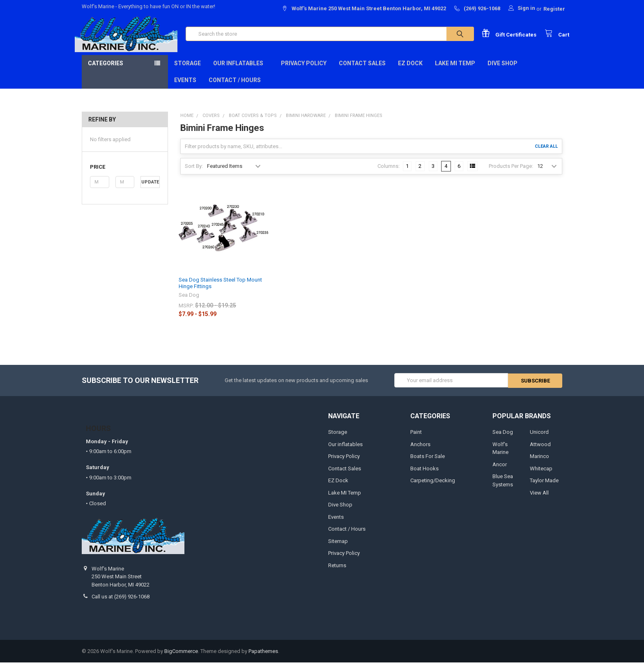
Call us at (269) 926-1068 (121, 603)
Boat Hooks (424, 475)
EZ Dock (410, 70)
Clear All (546, 153)
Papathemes (263, 657)
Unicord (539, 439)
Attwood (540, 450)
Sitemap (338, 547)
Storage (187, 70)
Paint (416, 439)
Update (150, 189)
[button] (125, 174)
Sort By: (194, 173)
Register (554, 9)
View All (539, 499)
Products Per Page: (511, 173)
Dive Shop (505, 70)
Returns (337, 572)
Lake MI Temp (455, 70)
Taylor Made (544, 487)
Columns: (389, 173)
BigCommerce (181, 657)
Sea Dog (503, 439)
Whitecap (541, 475)
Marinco (539, 463)
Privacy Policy (304, 70)
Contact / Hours (235, 87)
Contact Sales (362, 70)
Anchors (420, 450)
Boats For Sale (428, 463)
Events (185, 87)
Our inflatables (241, 70)
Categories (106, 70)
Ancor (500, 471)
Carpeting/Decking (433, 487)
